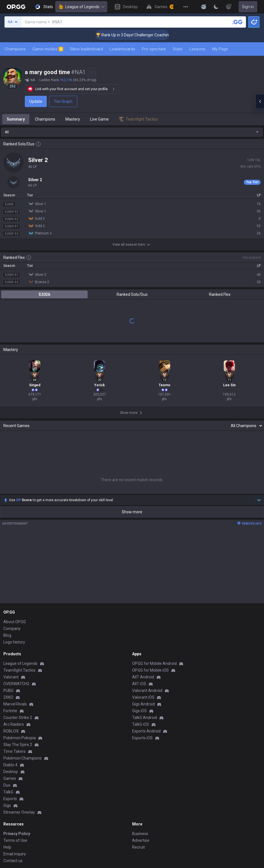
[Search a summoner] (238, 22)
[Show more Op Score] (259, 500)
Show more (132, 512)
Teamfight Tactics (19, 670)
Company (12, 629)
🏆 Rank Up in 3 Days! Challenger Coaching (142, 35)
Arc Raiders (14, 724)
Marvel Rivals (15, 704)
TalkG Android (145, 718)
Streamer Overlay (19, 812)
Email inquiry (15, 854)
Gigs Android (143, 704)
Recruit (138, 847)
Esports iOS (142, 738)
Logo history (14, 642)
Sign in (248, 7)
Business (140, 834)
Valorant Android (147, 691)
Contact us (13, 861)
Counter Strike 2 (18, 718)
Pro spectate (154, 49)
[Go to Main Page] (16, 7)
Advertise (141, 840)
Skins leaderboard (86, 49)
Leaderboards (122, 49)
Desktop (11, 772)
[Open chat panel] (260, 101)
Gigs (7, 805)
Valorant (11, 677)
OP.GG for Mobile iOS (150, 670)
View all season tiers (132, 245)
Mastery (73, 119)
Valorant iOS (143, 697)
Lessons (197, 49)
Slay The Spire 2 (18, 745)
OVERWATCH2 (16, 684)
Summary (16, 119)
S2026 (44, 294)
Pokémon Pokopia (20, 738)
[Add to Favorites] (92, 72)
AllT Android (143, 677)
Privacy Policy (17, 834)
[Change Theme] (216, 7)
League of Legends (81, 7)
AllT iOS (139, 684)
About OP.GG (15, 622)
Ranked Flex (220, 294)
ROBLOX (11, 731)
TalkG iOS (141, 724)
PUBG (8, 691)
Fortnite (10, 711)
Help (7, 847)
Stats (178, 49)
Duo (7, 785)
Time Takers (15, 751)
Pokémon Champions (23, 758)
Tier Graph (63, 101)
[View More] (186, 7)
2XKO (8, 697)
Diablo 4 (10, 765)
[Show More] (204, 7)
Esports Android (146, 731)
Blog (7, 635)
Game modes (48, 49)
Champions (15, 49)
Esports (10, 799)
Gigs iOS (139, 711)
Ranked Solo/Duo (132, 294)
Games (10, 778)
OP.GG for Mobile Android (154, 663)
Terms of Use (15, 840)
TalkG (8, 792)
